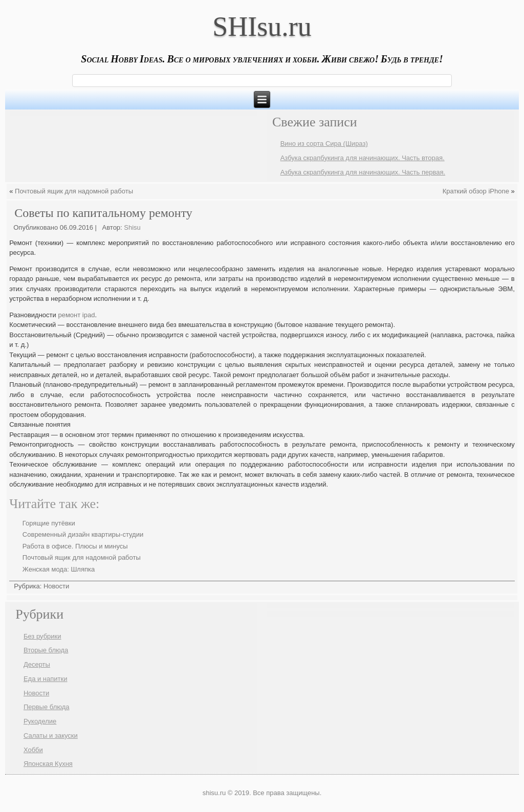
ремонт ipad (76, 315)
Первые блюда (47, 707)
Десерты (37, 664)
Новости (56, 586)
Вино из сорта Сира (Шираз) (324, 144)
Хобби (33, 750)
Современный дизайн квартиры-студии (83, 534)
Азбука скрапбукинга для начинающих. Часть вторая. (363, 158)
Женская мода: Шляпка (59, 569)
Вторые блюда (46, 650)
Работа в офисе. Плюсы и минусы (75, 546)
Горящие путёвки (49, 523)
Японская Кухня (48, 764)
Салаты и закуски (51, 736)
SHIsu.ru (262, 27)
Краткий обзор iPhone (476, 191)
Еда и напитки (46, 679)
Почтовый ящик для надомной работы (74, 191)
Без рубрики (42, 636)
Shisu (132, 227)
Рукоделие (40, 721)
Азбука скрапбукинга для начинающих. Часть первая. (363, 172)
